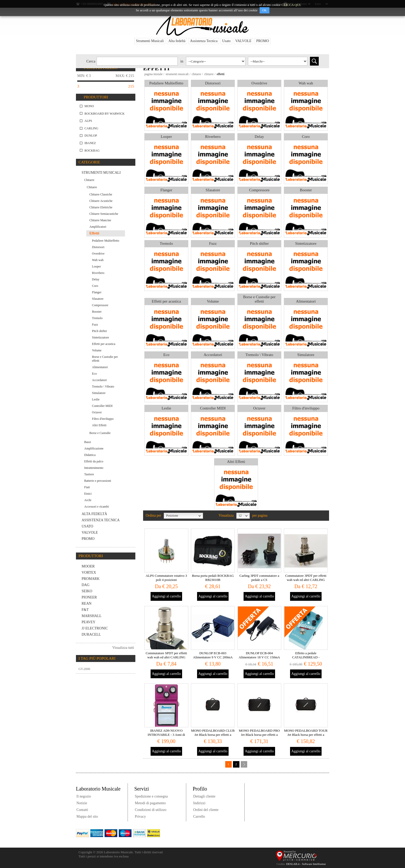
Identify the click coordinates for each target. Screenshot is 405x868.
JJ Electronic (95, 628)
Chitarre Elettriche (101, 207)
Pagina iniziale (153, 74)
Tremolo (166, 243)
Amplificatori (98, 227)
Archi (88, 500)
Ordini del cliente (206, 810)
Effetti (94, 233)
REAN (87, 603)
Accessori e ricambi (96, 507)
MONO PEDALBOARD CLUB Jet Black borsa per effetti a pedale (213, 735)
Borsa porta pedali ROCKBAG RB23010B (213, 578)
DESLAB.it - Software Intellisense (306, 864)
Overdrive (259, 83)
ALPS (88, 121)
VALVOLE (243, 41)
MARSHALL (92, 616)
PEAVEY (88, 622)
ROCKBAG (92, 151)
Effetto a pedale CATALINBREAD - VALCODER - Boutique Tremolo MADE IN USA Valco (306, 659)
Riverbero (213, 137)
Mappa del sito (87, 816)
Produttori (96, 97)
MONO (89, 106)
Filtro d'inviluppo (306, 408)
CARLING (91, 128)
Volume (213, 301)
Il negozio (84, 796)
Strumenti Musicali (150, 41)
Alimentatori (306, 301)
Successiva (244, 764)
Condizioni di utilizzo (151, 810)
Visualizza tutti (123, 648)
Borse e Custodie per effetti (259, 299)
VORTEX (89, 573)
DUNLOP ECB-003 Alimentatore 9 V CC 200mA (213, 655)
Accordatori (213, 355)
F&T (85, 610)
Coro (306, 137)
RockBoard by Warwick (104, 114)
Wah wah (306, 83)
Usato (226, 41)
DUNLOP (91, 136)
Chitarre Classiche (101, 194)
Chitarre (196, 74)
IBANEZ (90, 143)
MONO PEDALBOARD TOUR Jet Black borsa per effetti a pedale (306, 735)
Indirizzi (199, 803)
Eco (166, 355)
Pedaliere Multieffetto (166, 83)
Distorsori (213, 83)
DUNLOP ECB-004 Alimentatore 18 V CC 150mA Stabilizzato (259, 657)
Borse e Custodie (100, 433)
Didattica (90, 455)
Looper (166, 137)
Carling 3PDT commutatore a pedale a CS (259, 578)
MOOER (88, 566)
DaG (85, 585)
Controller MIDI (213, 408)
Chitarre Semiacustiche (104, 214)
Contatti (82, 810)
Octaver (259, 408)
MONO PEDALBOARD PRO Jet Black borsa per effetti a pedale (259, 735)
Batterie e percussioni (98, 481)
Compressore (259, 190)
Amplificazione (94, 448)
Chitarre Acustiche (101, 201)
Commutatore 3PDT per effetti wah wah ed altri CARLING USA (306, 580)
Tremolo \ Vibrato (259, 355)
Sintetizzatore (306, 243)
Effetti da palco (94, 461)
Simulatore (306, 355)
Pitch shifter (259, 243)
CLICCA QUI (291, 5)
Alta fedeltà (177, 41)
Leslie (166, 408)
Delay (259, 137)
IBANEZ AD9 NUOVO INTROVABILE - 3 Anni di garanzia (166, 735)
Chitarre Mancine (100, 220)
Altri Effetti (236, 462)
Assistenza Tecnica (204, 41)
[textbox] (137, 61)
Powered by (290, 852)
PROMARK (91, 579)
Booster (306, 190)
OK (264, 10)
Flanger (166, 190)
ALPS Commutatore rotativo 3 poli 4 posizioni (166, 578)
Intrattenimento (94, 468)
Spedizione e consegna (151, 796)
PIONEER (89, 597)
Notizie (82, 803)
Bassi (88, 442)
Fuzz (213, 243)
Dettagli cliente (204, 796)
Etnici (88, 494)
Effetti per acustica (166, 301)
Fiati (87, 487)
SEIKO (87, 591)
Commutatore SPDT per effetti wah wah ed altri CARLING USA (166, 657)
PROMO (263, 41)
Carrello (199, 816)
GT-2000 (84, 669)
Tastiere (89, 474)
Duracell (91, 634)
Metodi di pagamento (150, 803)
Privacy (140, 816)
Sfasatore (213, 190)
